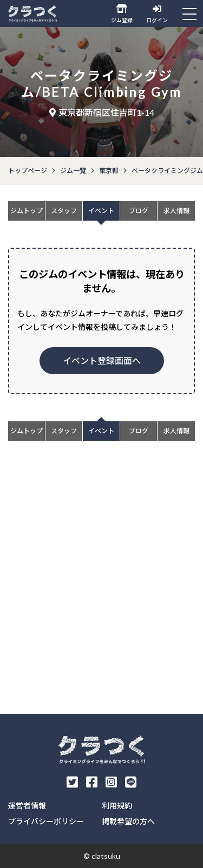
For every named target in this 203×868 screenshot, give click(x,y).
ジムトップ (27, 211)
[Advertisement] (101, 591)
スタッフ (64, 211)
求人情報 (176, 211)
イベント (101, 211)
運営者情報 (27, 806)
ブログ (139, 211)
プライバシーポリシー (46, 821)
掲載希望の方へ (128, 821)
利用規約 (117, 806)
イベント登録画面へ (102, 360)
